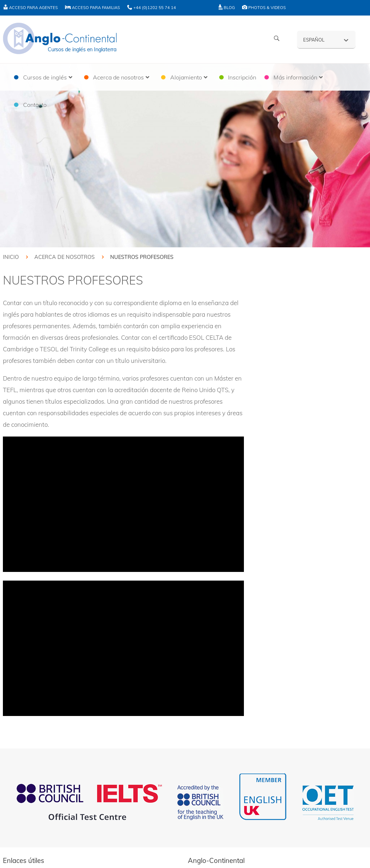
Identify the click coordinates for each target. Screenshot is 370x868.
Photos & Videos (264, 8)
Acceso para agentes (30, 8)
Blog (227, 8)
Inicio (11, 257)
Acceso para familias (92, 8)
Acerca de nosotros (64, 257)
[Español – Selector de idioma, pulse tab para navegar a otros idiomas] (326, 39)
